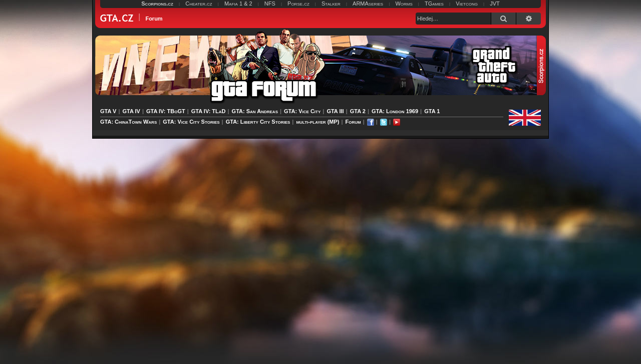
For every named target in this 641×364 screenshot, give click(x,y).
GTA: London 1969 (395, 111)
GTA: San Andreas (255, 111)
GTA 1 (432, 111)
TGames (434, 4)
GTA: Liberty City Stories (258, 122)
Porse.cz (298, 4)
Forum (353, 122)
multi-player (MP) (317, 122)
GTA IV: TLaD (209, 111)
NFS (270, 4)
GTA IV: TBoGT (166, 111)
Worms (404, 4)
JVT (495, 4)
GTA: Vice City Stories (191, 122)
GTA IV (131, 111)
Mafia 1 (233, 4)
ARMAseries (368, 4)
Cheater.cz (199, 4)
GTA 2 (358, 111)
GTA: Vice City (302, 111)
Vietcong (467, 4)
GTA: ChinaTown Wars (128, 122)
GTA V (108, 111)
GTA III (335, 111)
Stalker (331, 4)
